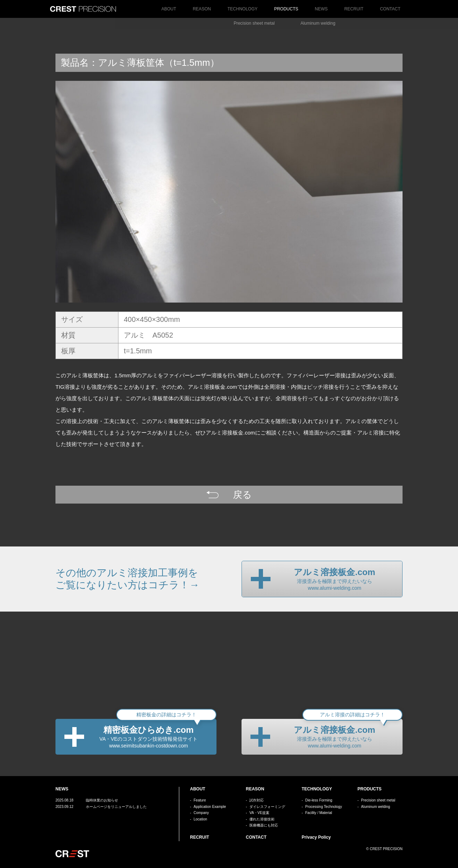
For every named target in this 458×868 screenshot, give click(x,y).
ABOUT (169, 9)
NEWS (321, 9)
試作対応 (257, 800)
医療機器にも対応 (264, 825)
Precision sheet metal (254, 23)
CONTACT (390, 9)
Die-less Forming (319, 800)
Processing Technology (324, 807)
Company (201, 813)
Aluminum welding (318, 23)
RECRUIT (354, 9)
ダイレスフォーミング (267, 807)
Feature (200, 800)
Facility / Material (319, 813)
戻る (242, 495)
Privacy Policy (316, 837)
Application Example (210, 807)
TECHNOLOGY (243, 9)
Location (200, 819)
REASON (202, 9)
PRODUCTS (286, 9)
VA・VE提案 (259, 813)
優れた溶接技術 (262, 819)
